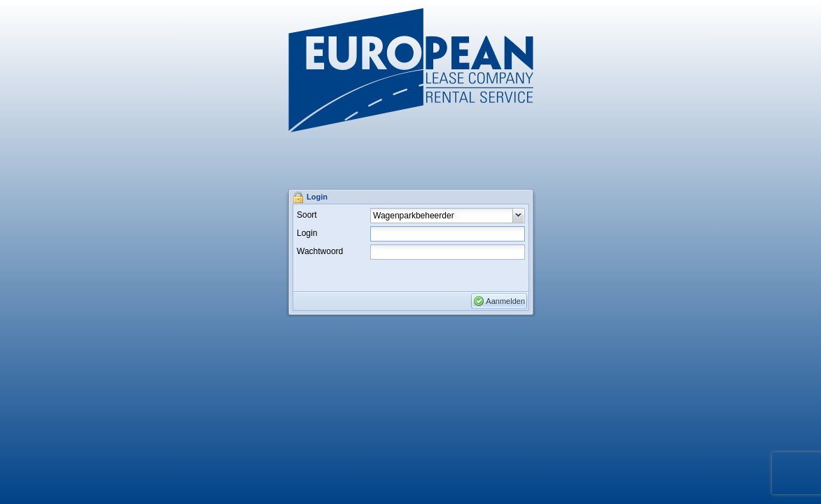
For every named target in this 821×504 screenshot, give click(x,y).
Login (307, 233)
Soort (307, 215)
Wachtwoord (320, 251)
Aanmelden (505, 301)
